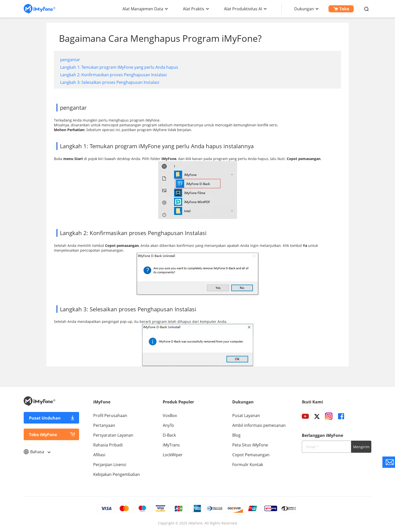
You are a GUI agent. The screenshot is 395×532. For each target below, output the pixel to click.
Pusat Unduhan (45, 418)
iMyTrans (171, 445)
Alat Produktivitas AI (243, 9)
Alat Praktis (194, 9)
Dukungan (304, 9)
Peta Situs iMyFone (250, 445)
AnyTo (168, 425)
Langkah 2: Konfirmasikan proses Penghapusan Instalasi (113, 75)
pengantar (70, 60)
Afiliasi (99, 455)
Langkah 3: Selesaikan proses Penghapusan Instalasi (110, 82)
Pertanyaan (104, 425)
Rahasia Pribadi (108, 445)
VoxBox (170, 415)
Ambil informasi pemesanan (259, 425)
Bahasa (37, 452)
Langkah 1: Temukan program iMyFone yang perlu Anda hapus (119, 67)
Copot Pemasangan (251, 455)
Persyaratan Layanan (113, 435)
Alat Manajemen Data (143, 9)
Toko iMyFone (43, 435)
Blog (236, 435)
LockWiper (173, 455)
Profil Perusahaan (110, 415)
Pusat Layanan (246, 415)
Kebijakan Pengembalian (117, 474)
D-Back (169, 435)
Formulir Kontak (248, 465)
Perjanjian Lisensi (110, 465)
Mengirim (361, 447)
